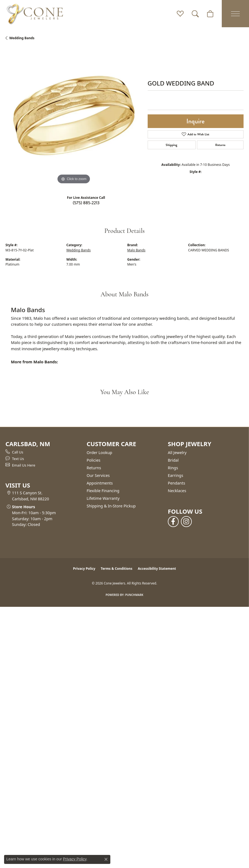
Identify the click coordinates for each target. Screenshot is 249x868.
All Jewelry (177, 453)
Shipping (171, 145)
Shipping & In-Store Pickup (111, 506)
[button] (180, 14)
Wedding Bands (22, 38)
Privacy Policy (84, 569)
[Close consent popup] (106, 859)
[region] (74, 117)
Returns (220, 145)
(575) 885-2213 (86, 203)
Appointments (100, 483)
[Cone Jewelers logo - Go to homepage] (35, 14)
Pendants (177, 483)
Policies (93, 460)
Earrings (175, 475)
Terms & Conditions (117, 569)
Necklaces (177, 491)
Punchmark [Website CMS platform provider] (134, 595)
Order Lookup (99, 453)
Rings (173, 468)
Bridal (173, 460)
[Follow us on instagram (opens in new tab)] (186, 522)
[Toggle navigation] (235, 14)
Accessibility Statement (157, 569)
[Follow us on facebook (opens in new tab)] (173, 522)
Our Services (98, 475)
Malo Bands (136, 250)
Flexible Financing (103, 491)
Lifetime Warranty (103, 498)
